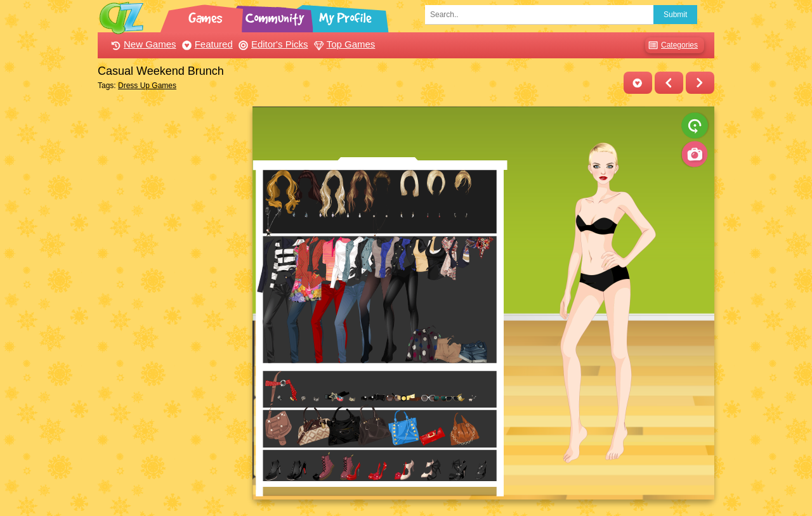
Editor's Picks (272, 44)
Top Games (343, 44)
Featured (206, 44)
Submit (675, 15)
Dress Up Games (147, 86)
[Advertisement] (172, 297)
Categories (671, 45)
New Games (142, 44)
